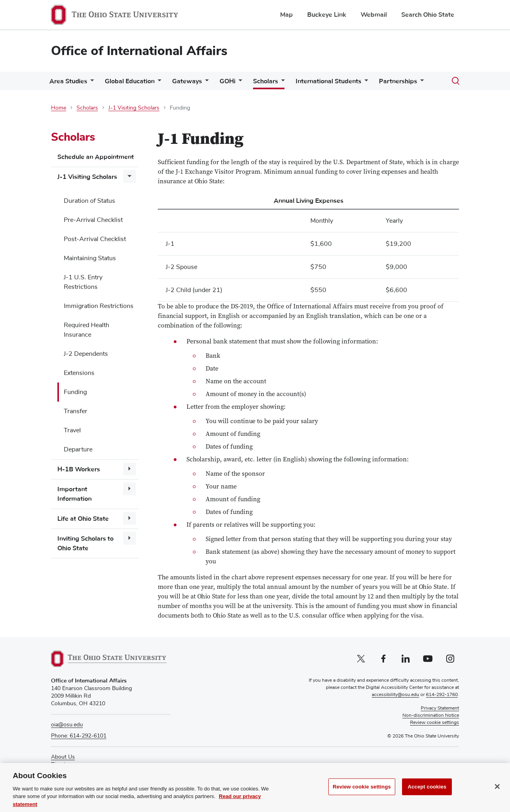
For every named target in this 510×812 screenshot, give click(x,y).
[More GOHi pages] (239, 83)
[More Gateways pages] (205, 83)
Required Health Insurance (86, 330)
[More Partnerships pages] (420, 83)
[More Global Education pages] (158, 83)
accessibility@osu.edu (395, 695)
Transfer (76, 411)
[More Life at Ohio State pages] (129, 518)
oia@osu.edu (67, 725)
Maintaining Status (90, 258)
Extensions (79, 373)
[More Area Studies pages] (90, 83)
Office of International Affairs (139, 51)
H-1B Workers (79, 469)
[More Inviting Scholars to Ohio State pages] (129, 538)
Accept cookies (427, 794)
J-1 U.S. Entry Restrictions (83, 282)
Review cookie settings (362, 794)
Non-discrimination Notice (431, 716)
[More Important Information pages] (129, 489)
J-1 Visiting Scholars (134, 108)
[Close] (497, 794)
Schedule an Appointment (96, 157)
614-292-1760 (442, 695)
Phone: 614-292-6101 (79, 736)
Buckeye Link (327, 15)
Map (286, 15)
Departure (78, 449)
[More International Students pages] (365, 83)
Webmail (374, 15)
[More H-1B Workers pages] (129, 469)
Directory (62, 765)
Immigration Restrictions (99, 306)
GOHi (228, 81)
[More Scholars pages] (281, 83)
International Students (329, 81)
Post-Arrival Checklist (95, 239)
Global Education (130, 81)
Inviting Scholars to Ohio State (85, 543)
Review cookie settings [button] (434, 723)
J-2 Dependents (86, 354)
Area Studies (68, 81)
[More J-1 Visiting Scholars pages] (129, 177)
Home (59, 108)
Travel (72, 430)
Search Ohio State (428, 15)
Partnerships (398, 81)
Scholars (266, 81)
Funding (75, 392)
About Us (63, 757)
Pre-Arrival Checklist (93, 220)
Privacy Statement (440, 708)
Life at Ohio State (83, 519)
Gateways (187, 81)
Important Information (75, 494)
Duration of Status (89, 201)
